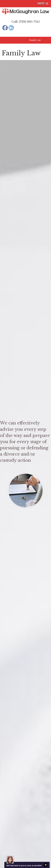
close (46, 865)
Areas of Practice (16, 40)
